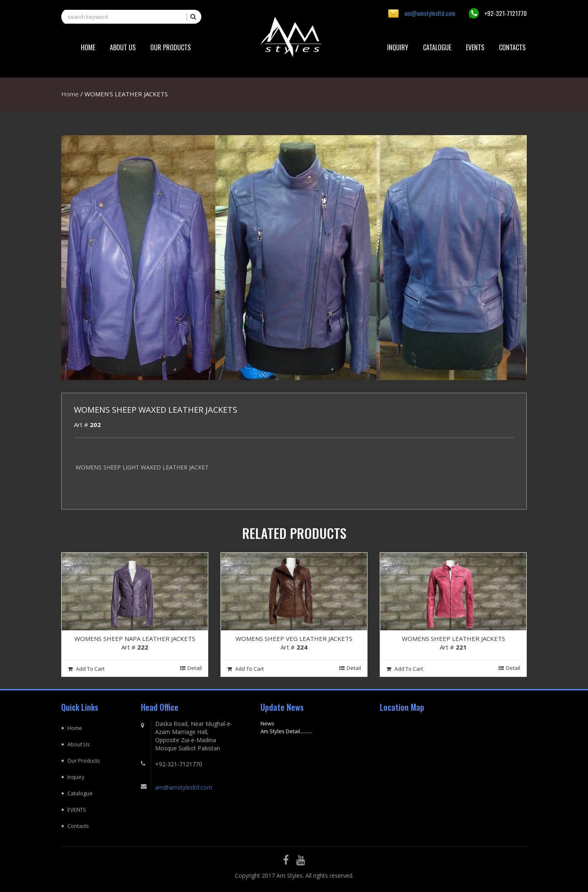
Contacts (78, 826)
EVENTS (77, 810)
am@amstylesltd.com (430, 13)
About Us (79, 744)
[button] (170, 48)
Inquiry (76, 777)
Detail (191, 668)
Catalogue (80, 793)
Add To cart (86, 669)
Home (70, 94)
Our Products (84, 761)
